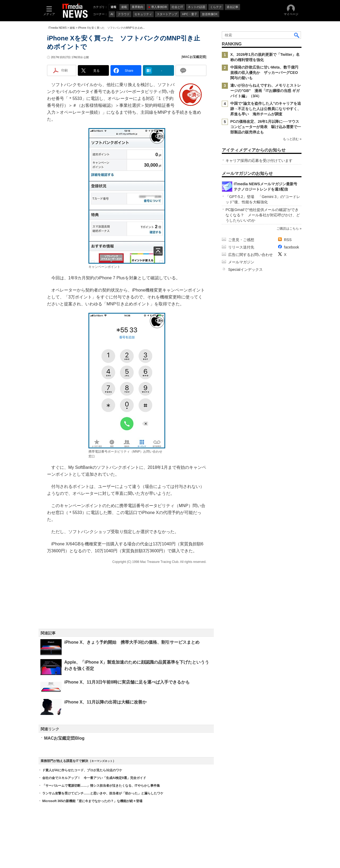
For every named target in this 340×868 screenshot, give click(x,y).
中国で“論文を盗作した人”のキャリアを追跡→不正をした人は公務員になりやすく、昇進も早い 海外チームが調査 (266, 109)
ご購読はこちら (288, 229)
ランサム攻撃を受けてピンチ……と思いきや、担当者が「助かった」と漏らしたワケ (103, 793)
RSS (288, 240)
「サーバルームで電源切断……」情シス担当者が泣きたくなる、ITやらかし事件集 (101, 786)
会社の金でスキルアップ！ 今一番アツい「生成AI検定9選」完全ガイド (94, 778)
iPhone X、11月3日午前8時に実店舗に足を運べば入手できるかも (127, 682)
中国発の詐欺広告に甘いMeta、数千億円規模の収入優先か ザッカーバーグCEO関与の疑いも (264, 73)
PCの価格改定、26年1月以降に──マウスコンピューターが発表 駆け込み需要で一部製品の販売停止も (266, 127)
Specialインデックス (245, 269)
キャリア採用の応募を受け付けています (259, 161)
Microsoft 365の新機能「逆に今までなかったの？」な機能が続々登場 (92, 801)
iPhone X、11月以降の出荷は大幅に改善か (105, 702)
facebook (292, 247)
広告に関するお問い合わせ (250, 255)
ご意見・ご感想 (241, 240)
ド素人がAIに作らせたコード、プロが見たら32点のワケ (82, 770)
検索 (297, 35)
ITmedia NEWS (58, 28)
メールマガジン (241, 262)
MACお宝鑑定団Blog (64, 738)
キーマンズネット (102, 761)
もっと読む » (292, 139)
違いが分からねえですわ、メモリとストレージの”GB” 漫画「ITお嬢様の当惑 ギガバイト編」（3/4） (266, 91)
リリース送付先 (241, 247)
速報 (72, 28)
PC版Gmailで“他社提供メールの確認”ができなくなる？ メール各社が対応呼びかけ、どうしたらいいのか (263, 215)
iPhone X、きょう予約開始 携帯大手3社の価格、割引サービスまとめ (132, 642)
